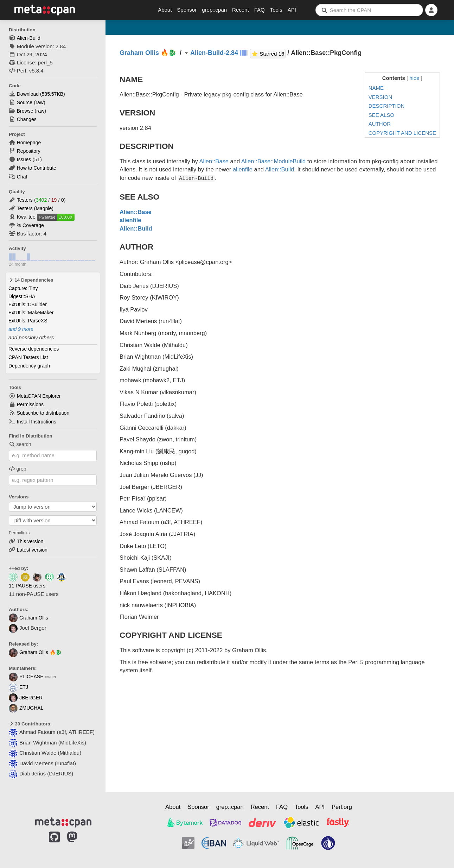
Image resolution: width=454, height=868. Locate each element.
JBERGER (26, 698)
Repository (29, 151)
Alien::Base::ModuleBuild (273, 161)
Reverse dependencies (34, 349)
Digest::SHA (22, 296)
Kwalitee (26, 217)
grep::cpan (214, 10)
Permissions (30, 404)
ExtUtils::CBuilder (28, 304)
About (165, 10)
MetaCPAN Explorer (39, 396)
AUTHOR (380, 124)
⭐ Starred (268, 53)
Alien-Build (29, 38)
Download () (41, 94)
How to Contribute (37, 168)
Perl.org (342, 807)
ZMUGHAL (26, 708)
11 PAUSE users (27, 586)
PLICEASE (26, 677)
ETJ (18, 687)
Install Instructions (37, 422)
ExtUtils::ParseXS (28, 321)
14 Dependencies (31, 280)
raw (40, 102)
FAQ (260, 10)
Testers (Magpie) (35, 208)
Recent (241, 10)
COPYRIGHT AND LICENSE (402, 133)
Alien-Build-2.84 (214, 53)
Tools (276, 10)
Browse (25, 111)
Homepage (29, 143)
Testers (25, 200)
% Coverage (30, 225)
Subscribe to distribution (43, 413)
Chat (22, 177)
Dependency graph (29, 366)
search (20, 444)
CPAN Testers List (28, 357)
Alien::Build (280, 169)
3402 (41, 200)
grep (18, 469)
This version (30, 541)
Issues (24, 159)
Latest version (32, 550)
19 (54, 200)
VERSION (381, 97)
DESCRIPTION (387, 106)
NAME (376, 88)
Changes (27, 119)
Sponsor (187, 10)
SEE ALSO (381, 115)
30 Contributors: (30, 724)
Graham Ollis (28, 618)
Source (25, 102)
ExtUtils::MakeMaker (31, 313)
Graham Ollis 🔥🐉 (35, 652)
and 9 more (21, 329)
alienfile (243, 169)
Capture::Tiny (23, 288)
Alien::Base (214, 161)
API (292, 10)
